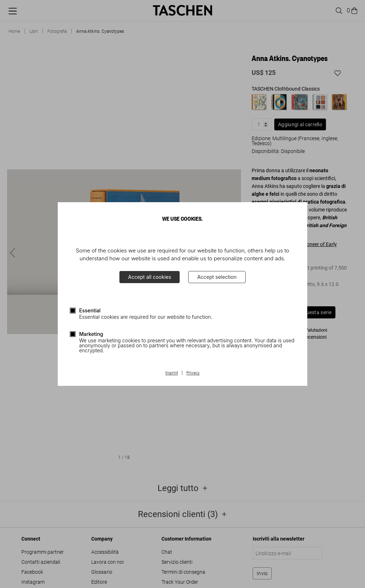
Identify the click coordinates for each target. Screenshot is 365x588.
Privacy (193, 373)
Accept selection (217, 277)
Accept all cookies (150, 277)
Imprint (172, 373)
